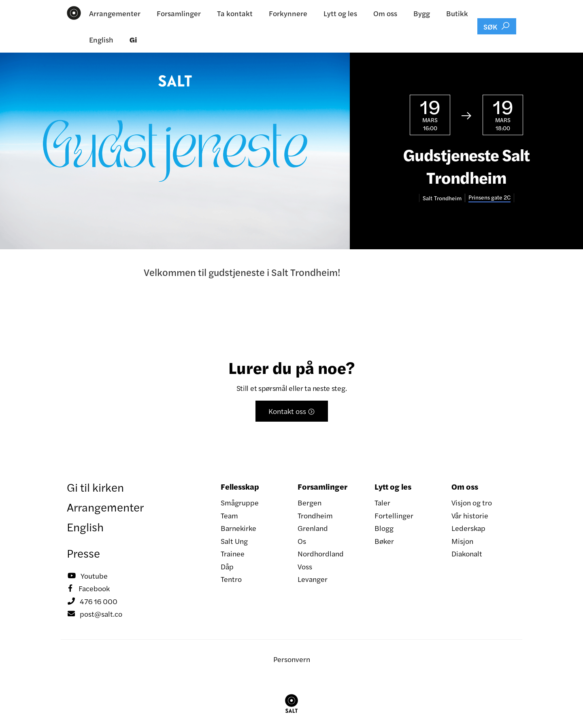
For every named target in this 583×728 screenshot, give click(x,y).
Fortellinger (394, 515)
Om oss (385, 13)
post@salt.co (95, 614)
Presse (83, 553)
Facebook (88, 588)
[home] (74, 13)
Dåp (227, 566)
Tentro (231, 579)
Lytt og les (340, 13)
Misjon (462, 541)
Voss (305, 566)
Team (229, 515)
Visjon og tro (472, 502)
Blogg (384, 528)
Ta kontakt (235, 13)
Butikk (457, 13)
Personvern (292, 659)
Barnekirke (238, 528)
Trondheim (315, 515)
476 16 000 (92, 601)
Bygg (422, 13)
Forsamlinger (179, 13)
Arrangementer (115, 13)
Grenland (313, 528)
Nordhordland (321, 553)
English (101, 39)
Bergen (310, 502)
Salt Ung (234, 541)
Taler (382, 502)
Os (302, 541)
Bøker (384, 541)
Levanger (313, 579)
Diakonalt (467, 553)
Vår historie (470, 515)
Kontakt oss (292, 411)
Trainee (233, 553)
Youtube (87, 576)
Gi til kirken (95, 487)
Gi (133, 39)
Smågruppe (240, 502)
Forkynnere (288, 13)
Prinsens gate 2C (489, 197)
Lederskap (468, 528)
